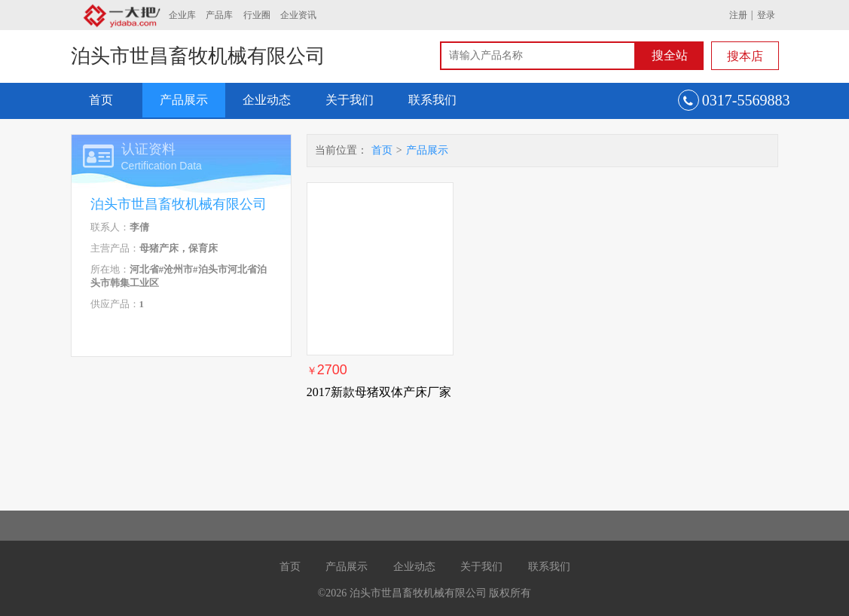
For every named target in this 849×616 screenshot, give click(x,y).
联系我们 (432, 100)
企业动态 (267, 100)
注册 (738, 15)
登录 (766, 15)
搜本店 (745, 56)
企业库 (182, 15)
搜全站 (670, 55)
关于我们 (350, 100)
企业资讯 (298, 15)
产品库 (219, 15)
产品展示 (184, 100)
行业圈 (257, 15)
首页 (101, 100)
